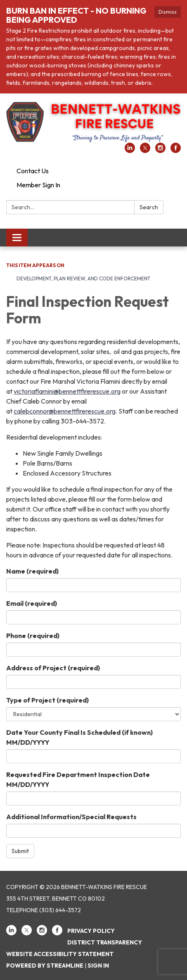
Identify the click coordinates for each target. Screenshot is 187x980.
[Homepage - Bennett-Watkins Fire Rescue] (93, 122)
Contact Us (33, 171)
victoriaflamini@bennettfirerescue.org (67, 391)
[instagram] (160, 151)
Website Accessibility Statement (60, 954)
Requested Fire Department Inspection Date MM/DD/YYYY (78, 779)
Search (149, 207)
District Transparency (105, 942)
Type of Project (47, 700)
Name (32, 571)
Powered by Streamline (45, 966)
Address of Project (53, 668)
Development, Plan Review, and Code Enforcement (83, 278)
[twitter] (145, 151)
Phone (33, 636)
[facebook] (176, 151)
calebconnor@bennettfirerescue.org (65, 411)
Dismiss (168, 12)
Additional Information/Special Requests (71, 817)
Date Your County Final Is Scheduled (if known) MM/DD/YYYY (79, 737)
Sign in (98, 966)
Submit (20, 851)
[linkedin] (130, 151)
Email (32, 603)
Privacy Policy (91, 931)
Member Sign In (38, 185)
